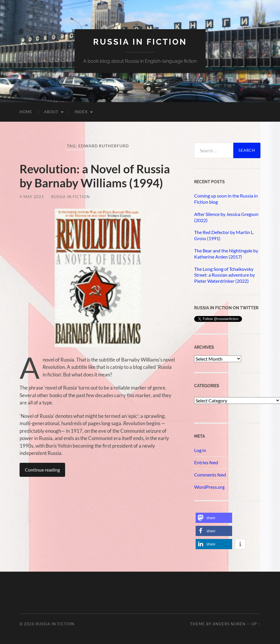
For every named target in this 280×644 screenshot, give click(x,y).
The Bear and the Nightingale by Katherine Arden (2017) (226, 254)
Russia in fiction (140, 42)
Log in (200, 450)
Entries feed (206, 462)
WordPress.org (209, 487)
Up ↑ (256, 624)
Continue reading (42, 470)
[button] (214, 518)
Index (81, 112)
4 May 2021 (32, 197)
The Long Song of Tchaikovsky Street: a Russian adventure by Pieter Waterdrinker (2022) (225, 275)
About (51, 112)
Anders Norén (229, 624)
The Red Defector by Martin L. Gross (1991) (224, 235)
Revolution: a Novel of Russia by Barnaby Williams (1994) (95, 176)
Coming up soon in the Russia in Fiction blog (226, 199)
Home (26, 112)
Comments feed (210, 475)
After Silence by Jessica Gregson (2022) (226, 217)
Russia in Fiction (71, 197)
